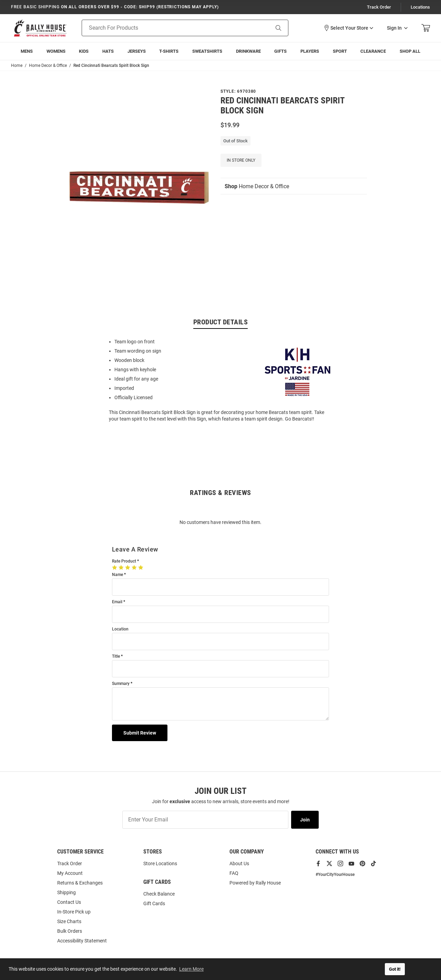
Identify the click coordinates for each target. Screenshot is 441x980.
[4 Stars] (135, 567)
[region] (220, 380)
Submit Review (140, 733)
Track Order (379, 7)
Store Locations (160, 863)
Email (117, 602)
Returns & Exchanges (80, 883)
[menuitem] (27, 51)
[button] (348, 28)
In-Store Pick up (74, 912)
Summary (121, 684)
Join (305, 820)
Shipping (66, 892)
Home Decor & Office (257, 186)
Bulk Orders (70, 931)
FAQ (234, 873)
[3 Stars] (128, 567)
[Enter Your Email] (205, 820)
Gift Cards (154, 903)
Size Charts (69, 921)
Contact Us (69, 902)
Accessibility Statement (82, 941)
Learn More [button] (191, 969)
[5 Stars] (141, 567)
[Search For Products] (167, 28)
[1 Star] (115, 567)
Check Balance (159, 894)
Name (117, 575)
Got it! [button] (395, 969)
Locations (420, 7)
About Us (239, 863)
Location (120, 629)
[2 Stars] (122, 567)
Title (116, 656)
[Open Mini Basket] (426, 28)
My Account (70, 873)
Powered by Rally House (255, 883)
